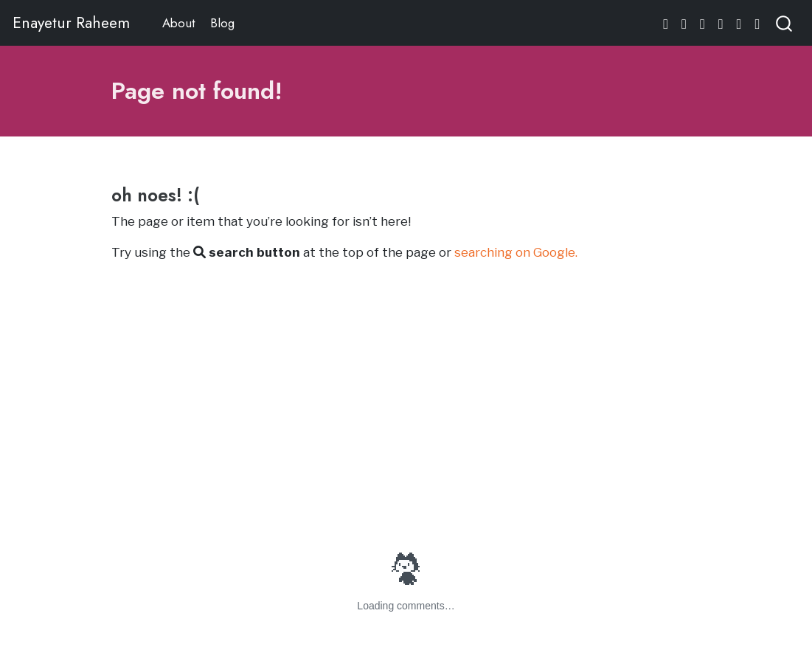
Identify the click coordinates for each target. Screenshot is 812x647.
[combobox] (785, 23)
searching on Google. (516, 252)
